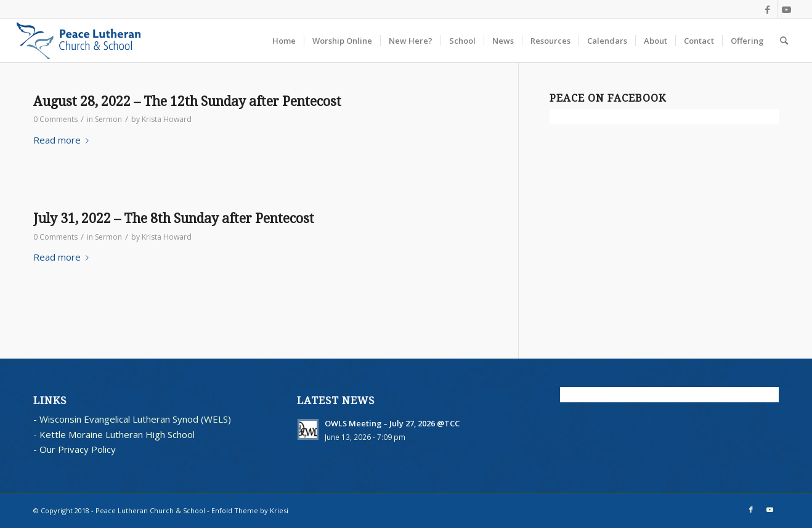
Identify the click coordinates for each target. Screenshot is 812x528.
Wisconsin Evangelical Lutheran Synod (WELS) (135, 419)
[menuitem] (284, 41)
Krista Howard (167, 119)
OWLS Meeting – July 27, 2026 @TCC (392, 423)
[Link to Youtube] (787, 9)
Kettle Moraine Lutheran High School (117, 434)
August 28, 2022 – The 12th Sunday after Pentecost (187, 101)
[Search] (784, 41)
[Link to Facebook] (768, 9)
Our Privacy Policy (78, 449)
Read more (63, 140)
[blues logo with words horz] (79, 41)
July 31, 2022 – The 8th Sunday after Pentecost (174, 218)
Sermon (108, 119)
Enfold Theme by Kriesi (250, 510)
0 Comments (55, 119)
